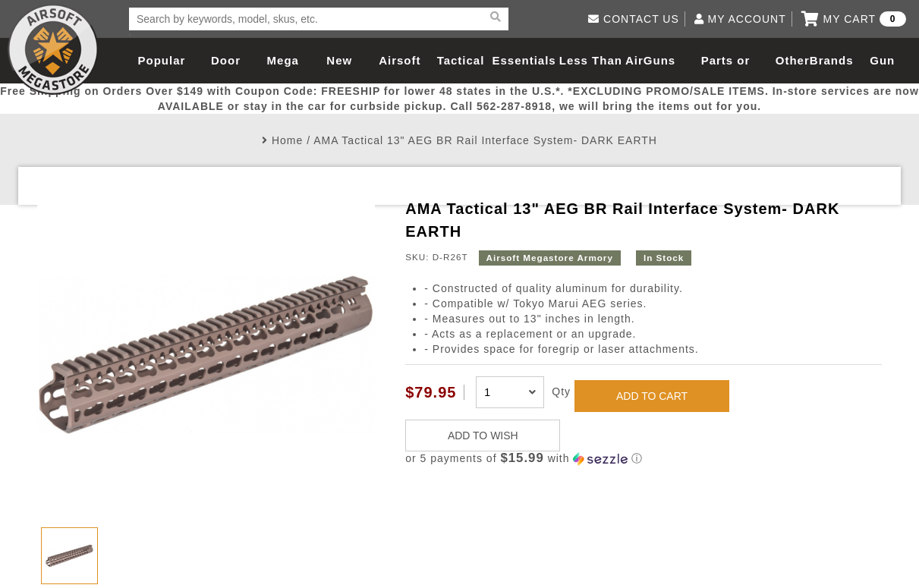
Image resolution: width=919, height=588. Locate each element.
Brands (832, 60)
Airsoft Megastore (53, 49)
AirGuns (650, 60)
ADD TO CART (652, 396)
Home (287, 140)
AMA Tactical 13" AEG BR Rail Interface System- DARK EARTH (485, 140)
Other (793, 60)
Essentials (524, 60)
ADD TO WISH (483, 435)
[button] (644, 459)
